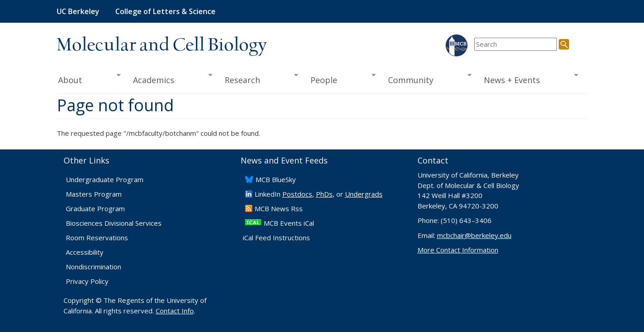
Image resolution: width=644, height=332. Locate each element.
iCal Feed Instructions (276, 238)
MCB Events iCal (289, 223)
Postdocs (297, 194)
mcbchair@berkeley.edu (474, 235)
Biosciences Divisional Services (114, 223)
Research (258, 79)
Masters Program (94, 194)
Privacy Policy (87, 281)
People (340, 79)
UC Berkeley (78, 11)
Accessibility (85, 252)
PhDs (324, 194)
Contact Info (175, 311)
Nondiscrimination (93, 267)
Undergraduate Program (105, 179)
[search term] (516, 44)
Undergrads (364, 194)
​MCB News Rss (279, 208)
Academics (170, 79)
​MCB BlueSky (276, 179)
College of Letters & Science (165, 11)
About (89, 79)
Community (427, 79)
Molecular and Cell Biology (162, 45)
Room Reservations (97, 238)
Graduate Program (95, 208)
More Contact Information (458, 250)
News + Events (528, 79)
